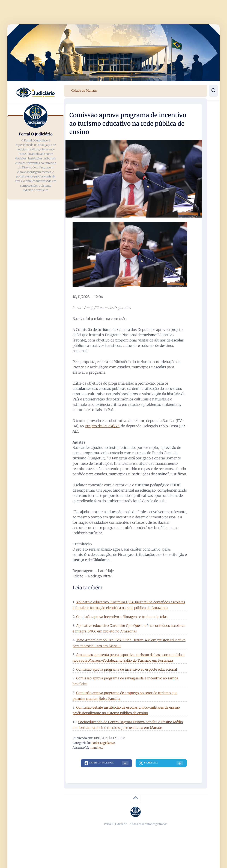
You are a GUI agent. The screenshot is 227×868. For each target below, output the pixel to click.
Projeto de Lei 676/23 (102, 426)
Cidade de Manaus (84, 91)
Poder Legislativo (104, 743)
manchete (97, 748)
